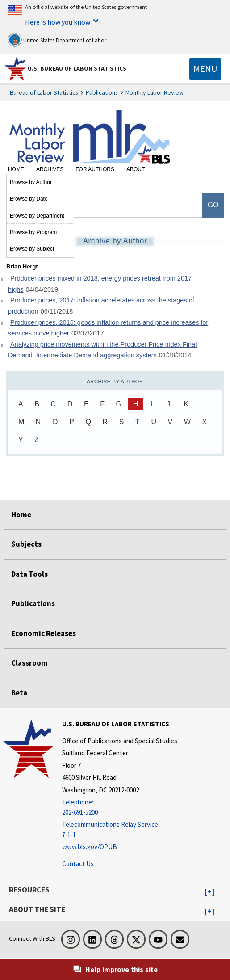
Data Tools (29, 574)
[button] (210, 892)
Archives (50, 169)
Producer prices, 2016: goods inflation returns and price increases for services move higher (108, 328)
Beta (19, 693)
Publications (102, 92)
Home (16, 169)
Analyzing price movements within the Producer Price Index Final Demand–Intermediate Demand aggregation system (102, 350)
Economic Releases (44, 633)
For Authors (95, 169)
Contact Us (78, 864)
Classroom (29, 663)
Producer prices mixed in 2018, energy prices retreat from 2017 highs (100, 284)
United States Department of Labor (57, 40)
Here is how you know (58, 22)
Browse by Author (31, 182)
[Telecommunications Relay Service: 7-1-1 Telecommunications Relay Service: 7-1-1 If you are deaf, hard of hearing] (120, 830)
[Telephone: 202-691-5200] (120, 807)
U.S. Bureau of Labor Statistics (77, 68)
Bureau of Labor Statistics (44, 92)
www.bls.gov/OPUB (90, 847)
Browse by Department (37, 216)
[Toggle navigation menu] (205, 69)
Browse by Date (29, 199)
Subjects (26, 544)
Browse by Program (33, 232)
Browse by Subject (32, 249)
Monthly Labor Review (155, 92)
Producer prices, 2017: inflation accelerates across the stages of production (101, 306)
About (136, 169)
